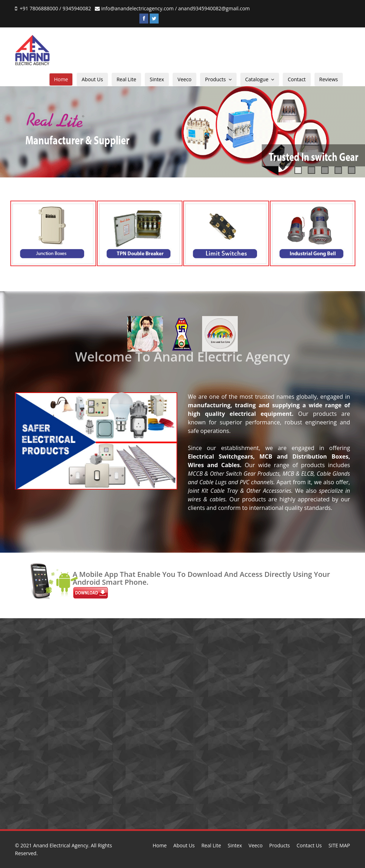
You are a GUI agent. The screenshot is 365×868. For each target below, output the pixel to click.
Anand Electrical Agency (61, 845)
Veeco (184, 79)
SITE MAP (339, 845)
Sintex (157, 79)
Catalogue (260, 79)
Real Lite (126, 79)
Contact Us (309, 845)
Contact (297, 79)
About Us (92, 79)
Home (61, 79)
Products (218, 79)
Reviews (329, 79)
